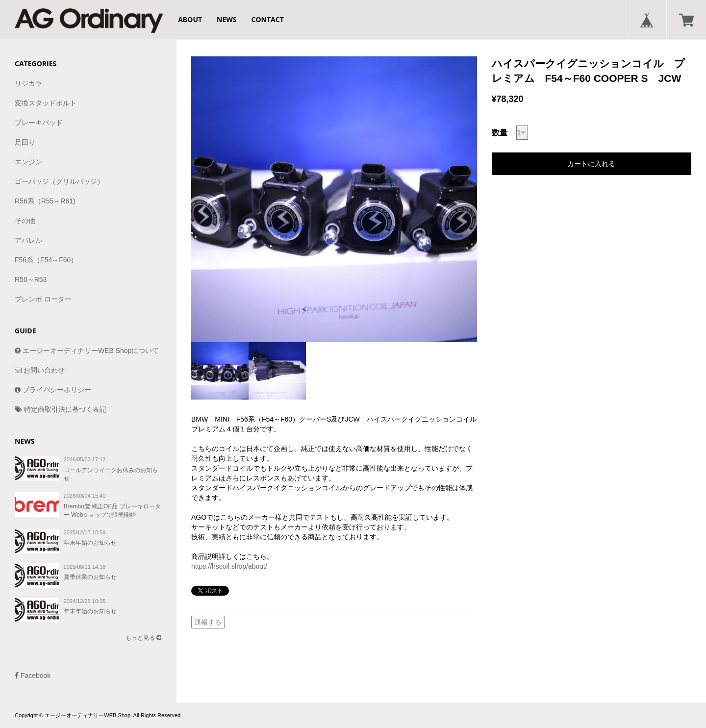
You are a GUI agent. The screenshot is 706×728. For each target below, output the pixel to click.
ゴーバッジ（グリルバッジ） (59, 181)
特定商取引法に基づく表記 (61, 409)
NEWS (227, 19)
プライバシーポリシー (53, 390)
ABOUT (190, 19)
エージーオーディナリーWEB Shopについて (87, 351)
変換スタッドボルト (46, 103)
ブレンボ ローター (43, 299)
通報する (208, 622)
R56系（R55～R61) (45, 201)
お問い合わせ (40, 370)
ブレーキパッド (39, 123)
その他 (25, 221)
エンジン (28, 162)
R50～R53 (31, 279)
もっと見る (143, 638)
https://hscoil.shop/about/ (229, 566)
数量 (500, 133)
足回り (25, 142)
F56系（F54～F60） (46, 260)
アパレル (28, 240)
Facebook (33, 676)
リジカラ (28, 83)
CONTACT (268, 19)
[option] (334, 199)
